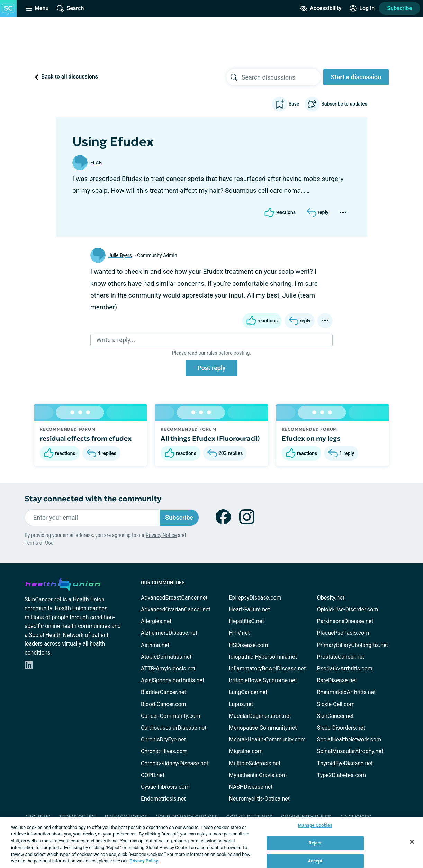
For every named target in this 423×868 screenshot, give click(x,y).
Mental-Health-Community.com (267, 739)
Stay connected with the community (93, 499)
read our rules (202, 353)
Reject (315, 843)
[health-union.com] (63, 583)
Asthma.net (155, 645)
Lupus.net (241, 704)
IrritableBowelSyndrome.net (263, 680)
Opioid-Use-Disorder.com (348, 609)
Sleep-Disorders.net (341, 728)
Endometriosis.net (163, 799)
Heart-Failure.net (249, 609)
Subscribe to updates (336, 104)
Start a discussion (356, 77)
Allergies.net (156, 621)
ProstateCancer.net (341, 657)
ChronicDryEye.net (163, 739)
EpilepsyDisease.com (255, 598)
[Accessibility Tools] (321, 8)
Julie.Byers (120, 255)
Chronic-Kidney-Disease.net (175, 763)
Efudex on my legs (311, 438)
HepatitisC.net (246, 621)
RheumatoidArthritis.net (346, 692)
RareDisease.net (337, 680)
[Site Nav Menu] (37, 8)
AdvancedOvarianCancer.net (176, 609)
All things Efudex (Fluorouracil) (210, 438)
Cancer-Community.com (171, 716)
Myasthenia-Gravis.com (258, 775)
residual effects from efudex (86, 438)
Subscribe (399, 8)
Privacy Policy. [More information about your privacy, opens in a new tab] (144, 861)
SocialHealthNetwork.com (349, 739)
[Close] (412, 842)
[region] (211, 843)
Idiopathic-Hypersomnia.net (263, 657)
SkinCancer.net (335, 716)
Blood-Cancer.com (164, 704)
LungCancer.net (248, 692)
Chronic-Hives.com (164, 751)
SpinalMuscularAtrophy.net (350, 751)
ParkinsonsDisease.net (345, 621)
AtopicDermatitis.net (166, 657)
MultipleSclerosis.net (255, 763)
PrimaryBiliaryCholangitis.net (353, 645)
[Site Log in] (362, 8)
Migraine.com (246, 751)
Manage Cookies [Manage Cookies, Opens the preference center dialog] (315, 826)
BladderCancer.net (164, 692)
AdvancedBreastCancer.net (174, 598)
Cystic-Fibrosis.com (165, 787)
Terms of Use (39, 543)
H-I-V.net (239, 633)
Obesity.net (331, 598)
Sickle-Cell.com (336, 704)
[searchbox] (281, 77)
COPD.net (153, 775)
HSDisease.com (248, 645)
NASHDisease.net (251, 787)
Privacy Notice (161, 535)
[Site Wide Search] (70, 8)
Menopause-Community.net (263, 728)
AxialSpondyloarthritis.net (173, 680)
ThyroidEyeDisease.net (345, 763)
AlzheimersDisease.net (169, 633)
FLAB (96, 163)
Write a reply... (116, 340)
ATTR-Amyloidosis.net (168, 669)
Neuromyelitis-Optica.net (259, 799)
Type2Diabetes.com (341, 775)
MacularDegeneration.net (260, 716)
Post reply (211, 368)
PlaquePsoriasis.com (343, 633)
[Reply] (318, 212)
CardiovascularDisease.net (174, 728)
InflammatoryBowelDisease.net (267, 669)
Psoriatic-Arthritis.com (345, 669)
